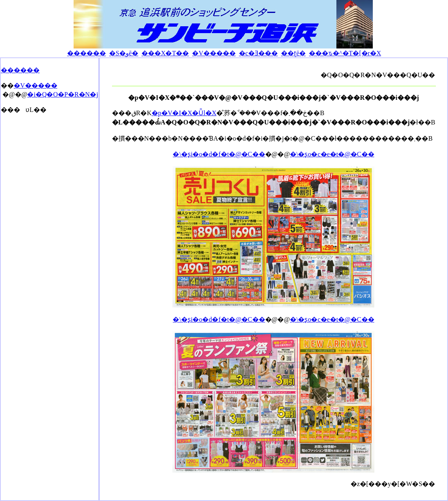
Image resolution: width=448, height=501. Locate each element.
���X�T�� (165, 53)
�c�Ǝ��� (258, 53)
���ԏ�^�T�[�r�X (345, 53)
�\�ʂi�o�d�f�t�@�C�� (219, 154)
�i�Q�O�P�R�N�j (62, 94)
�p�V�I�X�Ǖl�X (184, 113)
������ (87, 53)
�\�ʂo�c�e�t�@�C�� (332, 154)
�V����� (214, 53)
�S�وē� (124, 53)
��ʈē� (293, 53)
